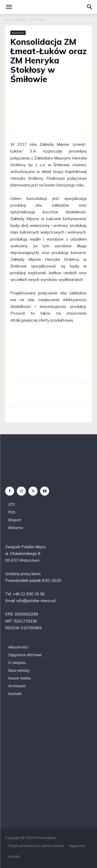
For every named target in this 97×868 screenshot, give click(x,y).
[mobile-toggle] (9, 7)
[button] (90, 7)
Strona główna (16, 19)
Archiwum (38, 19)
